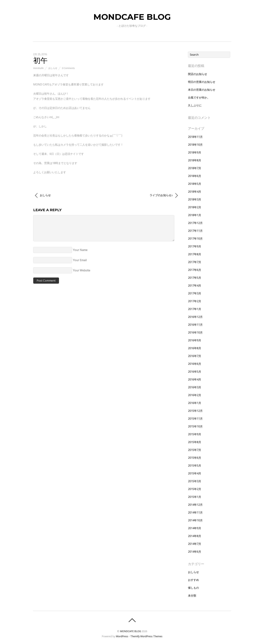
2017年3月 (195, 293)
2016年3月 (195, 387)
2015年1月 (195, 497)
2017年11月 (195, 231)
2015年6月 (195, 458)
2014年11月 (195, 512)
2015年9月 (195, 434)
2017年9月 (195, 246)
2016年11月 (195, 325)
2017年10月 (195, 239)
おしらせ (53, 68)
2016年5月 (195, 372)
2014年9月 (195, 528)
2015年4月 (195, 473)
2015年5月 (195, 466)
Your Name (80, 250)
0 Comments (68, 68)
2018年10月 (195, 145)
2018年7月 (195, 168)
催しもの (193, 588)
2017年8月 (195, 254)
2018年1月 (195, 215)
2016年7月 (195, 356)
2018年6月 (195, 176)
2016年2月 (195, 395)
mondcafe (38, 68)
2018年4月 (195, 192)
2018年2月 (195, 207)
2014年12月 (195, 505)
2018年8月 (195, 160)
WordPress (122, 636)
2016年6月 (195, 364)
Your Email (80, 260)
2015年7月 (195, 450)
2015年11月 (195, 419)
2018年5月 (195, 184)
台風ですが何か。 (199, 97)
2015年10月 (195, 426)
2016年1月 (195, 403)
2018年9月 (195, 152)
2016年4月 (195, 379)
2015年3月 (195, 481)
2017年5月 (195, 278)
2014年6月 (195, 552)
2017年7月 (195, 262)
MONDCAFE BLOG (130, 631)
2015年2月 (195, 489)
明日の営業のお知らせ (202, 82)
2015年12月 (195, 411)
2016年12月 (195, 317)
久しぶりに (195, 105)
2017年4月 (195, 286)
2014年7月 (195, 544)
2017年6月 (195, 270)
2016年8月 (195, 348)
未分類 (192, 596)
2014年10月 (195, 520)
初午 (40, 60)
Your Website (82, 270)
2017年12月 (195, 223)
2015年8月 (195, 442)
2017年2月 (195, 301)
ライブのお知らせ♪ (164, 195)
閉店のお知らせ (198, 74)
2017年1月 (195, 309)
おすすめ (193, 580)
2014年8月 (195, 536)
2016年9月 (195, 340)
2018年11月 (195, 137)
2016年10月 (195, 332)
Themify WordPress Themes (146, 636)
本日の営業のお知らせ (202, 90)
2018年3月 (195, 199)
